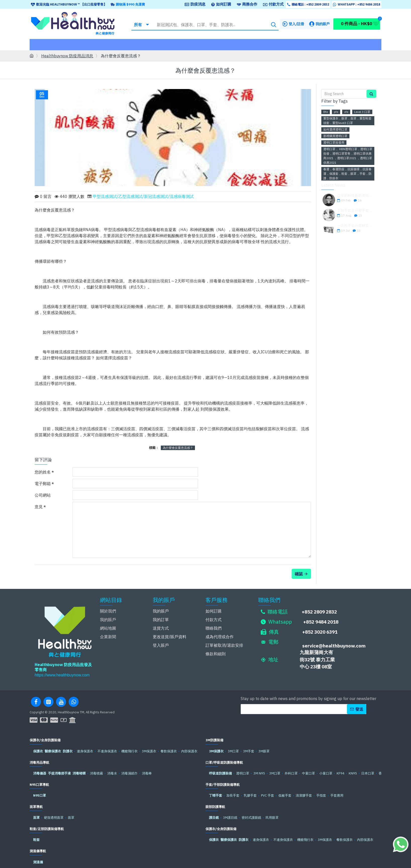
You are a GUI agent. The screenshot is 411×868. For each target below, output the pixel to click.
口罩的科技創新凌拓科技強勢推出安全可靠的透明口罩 (355, 196)
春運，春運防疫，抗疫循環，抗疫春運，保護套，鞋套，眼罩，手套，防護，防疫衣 (347, 174)
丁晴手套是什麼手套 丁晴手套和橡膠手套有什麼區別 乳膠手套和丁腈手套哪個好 (355, 211)
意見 (39, 507)
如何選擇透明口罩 (335, 129)
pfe (336, 112)
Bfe (326, 112)
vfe (346, 112)
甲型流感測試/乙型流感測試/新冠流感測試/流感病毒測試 (143, 196)
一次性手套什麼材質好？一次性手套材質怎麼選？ (355, 226)
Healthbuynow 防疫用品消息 (67, 56)
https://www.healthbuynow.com (62, 668)
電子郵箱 (43, 484)
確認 (299, 567)
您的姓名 (43, 472)
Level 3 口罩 (362, 112)
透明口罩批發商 (334, 142)
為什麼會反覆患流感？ (178, 448)
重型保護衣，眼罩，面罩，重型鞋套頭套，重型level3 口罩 (347, 121)
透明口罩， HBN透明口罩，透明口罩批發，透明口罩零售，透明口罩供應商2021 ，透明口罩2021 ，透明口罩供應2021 (348, 156)
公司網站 (43, 495)
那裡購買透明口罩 (335, 136)
